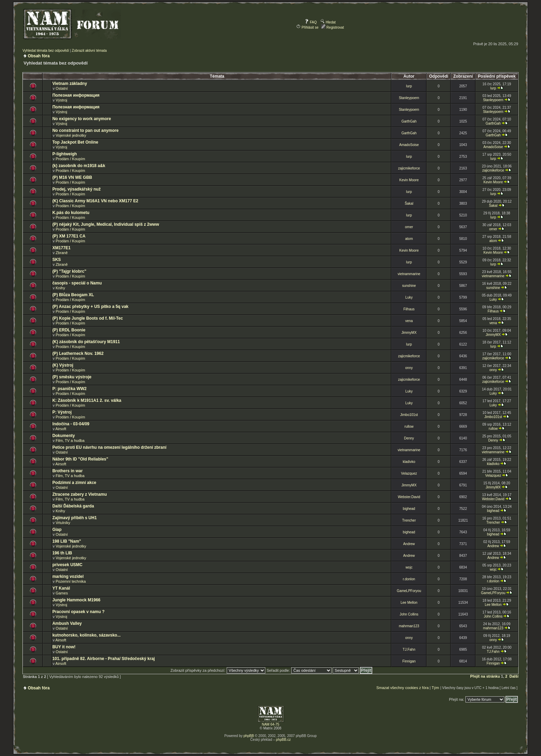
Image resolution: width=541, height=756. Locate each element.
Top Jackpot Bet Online (75, 142)
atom (409, 239)
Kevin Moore (409, 180)
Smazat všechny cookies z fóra (403, 688)
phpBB (249, 736)
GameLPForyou (409, 591)
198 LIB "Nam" (67, 541)
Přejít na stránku (485, 676)
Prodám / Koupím (70, 159)
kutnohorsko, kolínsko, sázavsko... (87, 635)
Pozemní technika (71, 581)
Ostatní (62, 88)
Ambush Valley (67, 623)
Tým (435, 688)
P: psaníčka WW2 (70, 389)
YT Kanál (61, 588)
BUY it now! (64, 647)
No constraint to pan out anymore (86, 130)
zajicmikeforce (409, 168)
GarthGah (409, 121)
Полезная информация (76, 95)
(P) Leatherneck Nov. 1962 (78, 353)
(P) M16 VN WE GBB (72, 177)
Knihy (60, 288)
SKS (57, 260)
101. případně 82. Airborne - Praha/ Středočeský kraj (104, 659)
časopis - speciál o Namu (77, 283)
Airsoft (61, 429)
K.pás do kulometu (71, 213)
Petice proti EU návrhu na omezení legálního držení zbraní (110, 447)
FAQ (311, 22)
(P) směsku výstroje (72, 377)
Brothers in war (68, 471)
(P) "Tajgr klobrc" (70, 271)
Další (514, 676)
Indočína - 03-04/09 (71, 424)
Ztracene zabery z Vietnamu (80, 494)
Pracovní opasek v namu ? (78, 612)
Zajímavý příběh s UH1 (75, 518)
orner (409, 227)
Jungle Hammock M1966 (76, 600)
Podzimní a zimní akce (74, 483)
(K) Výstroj (63, 365)
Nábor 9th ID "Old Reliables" (80, 459)
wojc (409, 567)
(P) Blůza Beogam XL (73, 295)
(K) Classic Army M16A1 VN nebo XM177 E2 (95, 201)
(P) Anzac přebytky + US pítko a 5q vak (91, 307)
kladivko (409, 462)
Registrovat (332, 27)
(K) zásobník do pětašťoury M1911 (86, 342)
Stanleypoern (409, 98)
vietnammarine (409, 274)
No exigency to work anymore (82, 119)
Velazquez (409, 473)
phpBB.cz (283, 740)
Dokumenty (64, 436)
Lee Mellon (409, 603)
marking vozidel (68, 576)
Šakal (409, 203)
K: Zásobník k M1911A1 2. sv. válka (87, 400)
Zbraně (62, 253)
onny (409, 368)
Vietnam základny (70, 84)
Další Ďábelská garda (73, 506)
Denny (409, 438)
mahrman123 (409, 626)
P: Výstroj (62, 412)
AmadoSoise (409, 145)
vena (409, 321)
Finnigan (409, 661)
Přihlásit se (307, 27)
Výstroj (61, 100)
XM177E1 (62, 248)
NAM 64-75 (271, 724)
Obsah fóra (39, 56)
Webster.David (409, 497)
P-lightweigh (65, 154)
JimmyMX (409, 333)
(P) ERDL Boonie (69, 330)
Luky (409, 297)
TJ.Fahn (409, 650)
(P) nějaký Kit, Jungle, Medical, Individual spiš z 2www (106, 224)
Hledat (328, 22)
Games (62, 593)
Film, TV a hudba (70, 440)
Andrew (409, 544)
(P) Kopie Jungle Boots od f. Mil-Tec (88, 318)
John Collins (409, 614)
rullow (409, 427)
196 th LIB (62, 553)
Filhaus (409, 309)
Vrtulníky (63, 523)
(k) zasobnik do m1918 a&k (79, 166)
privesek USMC (67, 565)
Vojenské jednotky (71, 135)
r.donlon (409, 579)
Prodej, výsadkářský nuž (77, 189)
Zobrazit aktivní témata (89, 51)
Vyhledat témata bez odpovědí (46, 51)
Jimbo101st (409, 415)
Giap (57, 530)
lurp (409, 86)
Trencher (409, 520)
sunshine (409, 286)
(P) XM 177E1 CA (69, 236)
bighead (409, 509)
